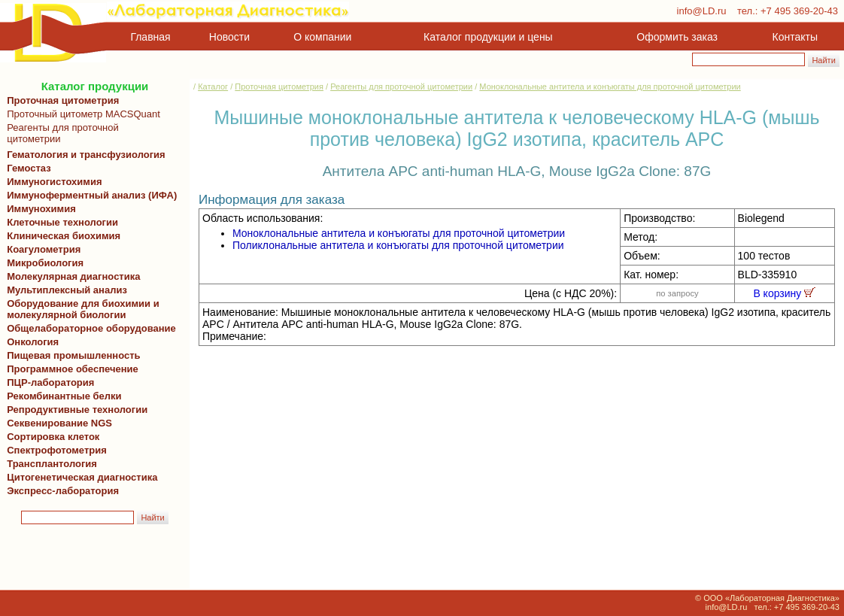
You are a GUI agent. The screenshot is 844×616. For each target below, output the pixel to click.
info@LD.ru (702, 11)
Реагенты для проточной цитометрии (60, 133)
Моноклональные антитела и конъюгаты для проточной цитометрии (610, 86)
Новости (229, 37)
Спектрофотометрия (57, 450)
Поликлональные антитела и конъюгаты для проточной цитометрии (398, 245)
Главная (151, 37)
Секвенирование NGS (57, 423)
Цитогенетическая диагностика (79, 477)
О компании (321, 37)
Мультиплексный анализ (67, 290)
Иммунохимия (41, 209)
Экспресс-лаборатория (63, 491)
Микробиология (45, 263)
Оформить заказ (677, 37)
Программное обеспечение (73, 369)
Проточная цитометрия (60, 100)
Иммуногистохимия (52, 182)
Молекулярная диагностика (71, 276)
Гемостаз (29, 168)
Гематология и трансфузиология (83, 155)
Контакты (795, 37)
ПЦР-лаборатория (48, 382)
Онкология (33, 342)
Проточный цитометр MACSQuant (81, 114)
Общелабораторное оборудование (89, 328)
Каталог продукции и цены (488, 37)
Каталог (213, 86)
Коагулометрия (44, 249)
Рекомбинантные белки (62, 396)
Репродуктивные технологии (74, 410)
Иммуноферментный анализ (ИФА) (89, 195)
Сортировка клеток (50, 437)
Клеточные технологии (60, 222)
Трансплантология (49, 464)
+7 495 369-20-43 (799, 11)
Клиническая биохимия (61, 236)
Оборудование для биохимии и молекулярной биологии (80, 309)
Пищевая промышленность (74, 355)
